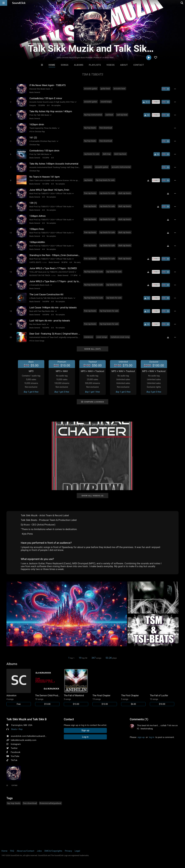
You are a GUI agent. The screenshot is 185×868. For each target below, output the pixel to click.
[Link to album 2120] (162, 687)
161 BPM (46, 184)
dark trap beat (120, 154)
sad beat (109, 115)
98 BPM (64, 262)
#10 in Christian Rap (37, 132)
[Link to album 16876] (133, 687)
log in (152, 737)
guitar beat (105, 89)
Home (52, 65)
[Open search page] (182, 3)
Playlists (95, 65)
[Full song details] (175, 89)
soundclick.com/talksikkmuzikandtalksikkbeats (34, 736)
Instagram (16, 744)
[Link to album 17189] (47, 687)
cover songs (102, 337)
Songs (65, 65)
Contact (139, 65)
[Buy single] (146, 102)
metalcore (88, 337)
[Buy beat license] (166, 89)
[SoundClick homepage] (19, 3)
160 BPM (46, 328)
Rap (21, 729)
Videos (110, 65)
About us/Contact (25, 851)
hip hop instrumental (93, 115)
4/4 (48, 105)
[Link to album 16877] (76, 687)
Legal (77, 851)
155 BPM (41, 105)
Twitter (14, 748)
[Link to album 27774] (19, 687)
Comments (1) (139, 719)
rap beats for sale (92, 154)
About (124, 65)
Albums (79, 65)
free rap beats (90, 193)
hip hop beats (90, 128)
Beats (14, 729)
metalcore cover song (120, 337)
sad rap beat (122, 115)
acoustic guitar (91, 89)
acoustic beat (119, 89)
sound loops (106, 102)
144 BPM (46, 302)
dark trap (107, 154)
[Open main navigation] (4, 3)
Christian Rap (34, 145)
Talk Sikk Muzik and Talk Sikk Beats (27, 719)
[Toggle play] (11, 89)
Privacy (68, 851)
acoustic (88, 167)
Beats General (35, 92)
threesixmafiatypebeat (50, 803)
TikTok (14, 760)
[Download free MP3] (148, 180)
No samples (56, 105)
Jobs (39, 851)
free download (106, 128)
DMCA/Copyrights (53, 851)
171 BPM (74, 275)
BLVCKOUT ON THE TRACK (40, 275)
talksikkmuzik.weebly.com (24, 740)
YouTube (15, 756)
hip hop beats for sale (105, 180)
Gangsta (33, 105)
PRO (92, 42)
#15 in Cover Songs (37, 341)
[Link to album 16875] (105, 687)
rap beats (88, 180)
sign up (141, 737)
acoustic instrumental (121, 167)
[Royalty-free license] (156, 102)
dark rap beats (125, 193)
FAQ (12, 851)
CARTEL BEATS (35, 262)
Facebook (16, 752)
